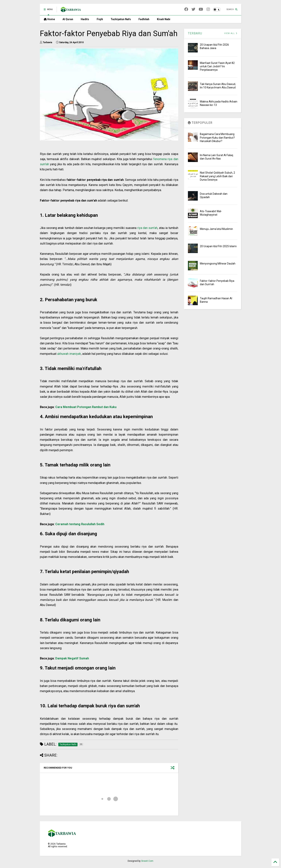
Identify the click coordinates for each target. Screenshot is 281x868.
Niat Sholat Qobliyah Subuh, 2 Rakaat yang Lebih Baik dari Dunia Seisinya (217, 176)
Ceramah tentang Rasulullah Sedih (80, 524)
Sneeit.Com (147, 861)
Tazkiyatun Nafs (121, 19)
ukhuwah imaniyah (69, 354)
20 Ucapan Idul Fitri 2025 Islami (218, 246)
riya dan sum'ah (148, 228)
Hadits (85, 19)
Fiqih (100, 19)
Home (49, 19)
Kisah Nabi (164, 19)
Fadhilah (144, 19)
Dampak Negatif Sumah (72, 658)
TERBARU (195, 33)
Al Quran (68, 19)
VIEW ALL (231, 33)
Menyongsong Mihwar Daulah (218, 264)
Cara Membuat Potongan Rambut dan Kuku (86, 407)
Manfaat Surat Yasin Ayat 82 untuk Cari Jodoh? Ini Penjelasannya (217, 66)
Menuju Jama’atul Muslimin (216, 229)
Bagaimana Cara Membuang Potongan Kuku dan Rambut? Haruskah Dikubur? (217, 137)
